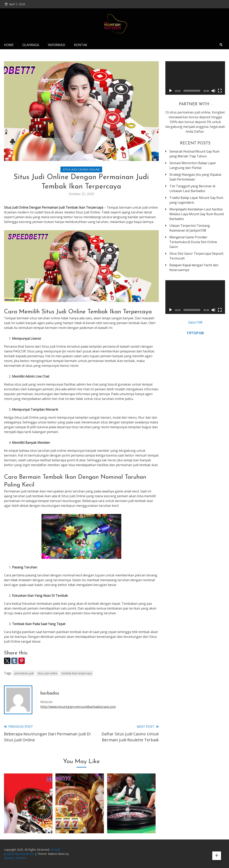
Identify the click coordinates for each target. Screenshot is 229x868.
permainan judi (24, 673)
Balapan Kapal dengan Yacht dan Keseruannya (194, 267)
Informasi (57, 45)
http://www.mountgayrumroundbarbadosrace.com (78, 707)
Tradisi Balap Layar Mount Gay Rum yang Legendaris (196, 200)
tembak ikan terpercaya (77, 673)
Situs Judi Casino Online (81, 169)
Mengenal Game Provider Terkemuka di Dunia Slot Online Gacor (193, 242)
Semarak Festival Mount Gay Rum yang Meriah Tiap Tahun (194, 154)
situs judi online (47, 673)
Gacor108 (195, 322)
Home (9, 45)
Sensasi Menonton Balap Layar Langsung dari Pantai (193, 165)
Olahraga (31, 45)
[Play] (171, 91)
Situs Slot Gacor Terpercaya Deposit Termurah (196, 256)
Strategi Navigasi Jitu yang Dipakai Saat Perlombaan (195, 177)
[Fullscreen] (220, 91)
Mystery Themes (15, 858)
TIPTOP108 (195, 333)
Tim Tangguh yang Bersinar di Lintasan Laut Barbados (192, 188)
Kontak (81, 45)
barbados (50, 693)
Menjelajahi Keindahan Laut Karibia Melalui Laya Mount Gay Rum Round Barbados (196, 214)
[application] (195, 78)
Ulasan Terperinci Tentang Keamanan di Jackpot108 (190, 228)
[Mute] (213, 91)
